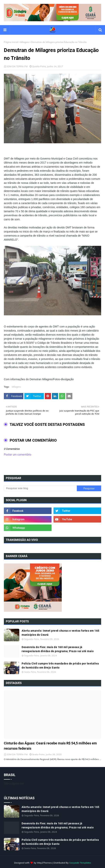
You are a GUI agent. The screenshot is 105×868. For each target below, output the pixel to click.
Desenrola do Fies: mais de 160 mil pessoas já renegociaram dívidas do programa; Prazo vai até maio (58, 649)
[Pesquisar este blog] (40, 488)
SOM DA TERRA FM (17, 66)
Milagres (25, 42)
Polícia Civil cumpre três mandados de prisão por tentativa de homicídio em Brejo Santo (60, 666)
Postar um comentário (18, 455)
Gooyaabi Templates (80, 863)
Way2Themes (44, 863)
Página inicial (11, 42)
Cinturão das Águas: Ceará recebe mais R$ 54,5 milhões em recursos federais (50, 746)
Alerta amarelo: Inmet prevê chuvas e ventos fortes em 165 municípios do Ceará (61, 633)
